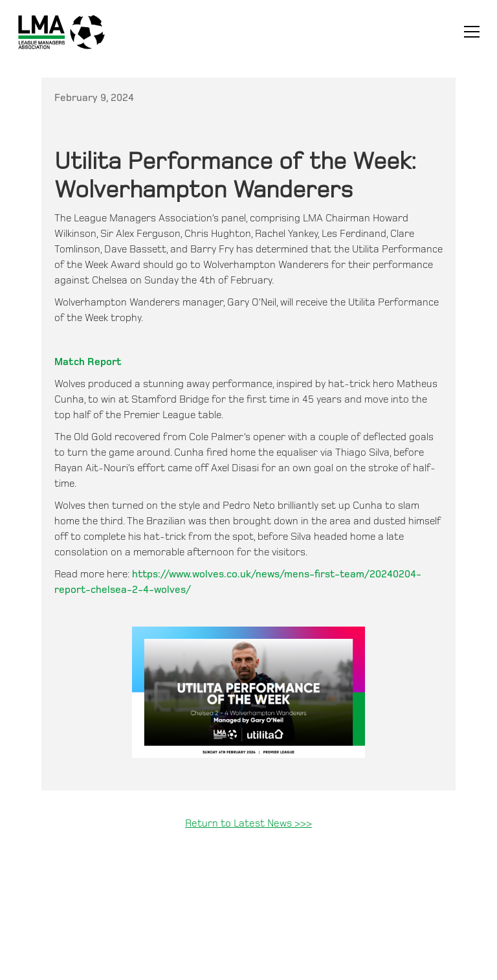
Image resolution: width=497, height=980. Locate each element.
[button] (469, 32)
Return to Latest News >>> (248, 824)
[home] (61, 32)
